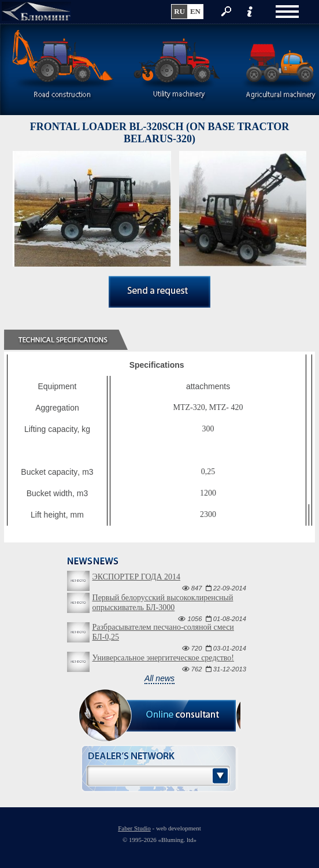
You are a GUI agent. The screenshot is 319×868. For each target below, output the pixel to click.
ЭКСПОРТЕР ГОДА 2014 (136, 577)
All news (159, 678)
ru (179, 11)
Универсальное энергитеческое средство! (163, 658)
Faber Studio (134, 828)
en (195, 11)
